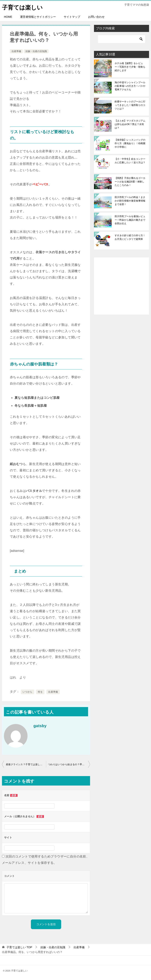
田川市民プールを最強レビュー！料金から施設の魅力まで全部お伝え (130, 220)
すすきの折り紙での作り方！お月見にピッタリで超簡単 (130, 237)
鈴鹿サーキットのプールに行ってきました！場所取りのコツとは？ (130, 105)
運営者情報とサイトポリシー (38, 17)
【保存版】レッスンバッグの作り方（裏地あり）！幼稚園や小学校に (130, 143)
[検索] (122, 39)
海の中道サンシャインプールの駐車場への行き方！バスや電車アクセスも (130, 86)
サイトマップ (72, 17)
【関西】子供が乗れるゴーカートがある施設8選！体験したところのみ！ (130, 182)
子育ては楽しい (23, 7)
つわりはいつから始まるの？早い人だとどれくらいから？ (69, 764)
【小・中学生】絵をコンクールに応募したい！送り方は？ (130, 161)
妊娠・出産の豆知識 (36, 51)
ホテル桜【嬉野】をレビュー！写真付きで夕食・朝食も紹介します (130, 67)
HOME (8, 17)
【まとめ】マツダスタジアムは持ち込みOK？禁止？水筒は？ (130, 124)
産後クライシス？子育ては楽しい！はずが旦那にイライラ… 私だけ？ (26, 764)
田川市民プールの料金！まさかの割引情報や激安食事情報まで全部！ (130, 201)
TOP (19, 947)
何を (40, 692)
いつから (28, 692)
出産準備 (16, 51)
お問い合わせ (96, 17)
